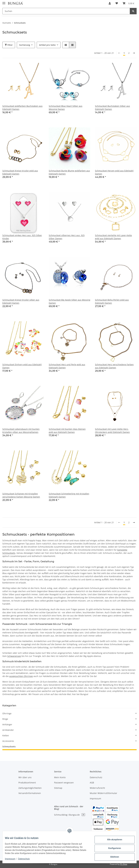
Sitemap (58, 788)
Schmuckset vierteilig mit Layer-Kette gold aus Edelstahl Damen (113, 237)
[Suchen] (66, 11)
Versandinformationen (30, 793)
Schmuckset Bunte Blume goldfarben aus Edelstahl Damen (69, 172)
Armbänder (8, 730)
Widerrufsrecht (97, 788)
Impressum (95, 798)
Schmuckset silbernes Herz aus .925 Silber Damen (67, 237)
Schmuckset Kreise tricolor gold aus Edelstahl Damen (20, 172)
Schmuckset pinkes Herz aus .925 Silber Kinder (22, 237)
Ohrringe (7, 713)
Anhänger (7, 724)
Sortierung (25, 45)
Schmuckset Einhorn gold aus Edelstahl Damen (22, 366)
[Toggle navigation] (4, 2)
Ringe (5, 719)
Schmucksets (9, 747)
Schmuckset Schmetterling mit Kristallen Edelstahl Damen (69, 495)
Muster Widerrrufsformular (103, 793)
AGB (92, 783)
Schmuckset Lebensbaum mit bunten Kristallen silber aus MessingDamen (21, 431)
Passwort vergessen (64, 783)
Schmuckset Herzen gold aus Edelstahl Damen (114, 172)
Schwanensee (14, 656)
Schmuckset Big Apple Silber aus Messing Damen (69, 301)
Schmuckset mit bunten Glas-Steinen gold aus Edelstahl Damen (67, 431)
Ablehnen (112, 857)
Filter (9, 45)
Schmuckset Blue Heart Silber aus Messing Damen (66, 108)
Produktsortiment (27, 783)
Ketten (6, 735)
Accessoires (8, 741)
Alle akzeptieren (112, 840)
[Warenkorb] (128, 3)
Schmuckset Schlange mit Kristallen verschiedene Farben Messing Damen (21, 495)
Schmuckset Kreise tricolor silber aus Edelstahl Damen (21, 301)
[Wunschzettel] (117, 3)
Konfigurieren (112, 848)
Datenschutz (96, 777)
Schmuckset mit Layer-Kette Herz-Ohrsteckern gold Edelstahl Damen (112, 431)
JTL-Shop (124, 864)
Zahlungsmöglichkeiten (30, 788)
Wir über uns (25, 777)
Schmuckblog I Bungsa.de (70, 815)
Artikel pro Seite (47, 45)
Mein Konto (60, 777)
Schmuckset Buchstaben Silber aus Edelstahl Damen (112, 108)
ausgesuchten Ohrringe (21, 676)
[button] (110, 3)
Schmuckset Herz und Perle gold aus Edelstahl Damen (67, 366)
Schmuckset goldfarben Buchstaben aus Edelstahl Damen (22, 108)
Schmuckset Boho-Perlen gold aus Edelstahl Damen (112, 301)
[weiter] (134, 53)
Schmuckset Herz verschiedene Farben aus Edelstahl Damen (114, 366)
